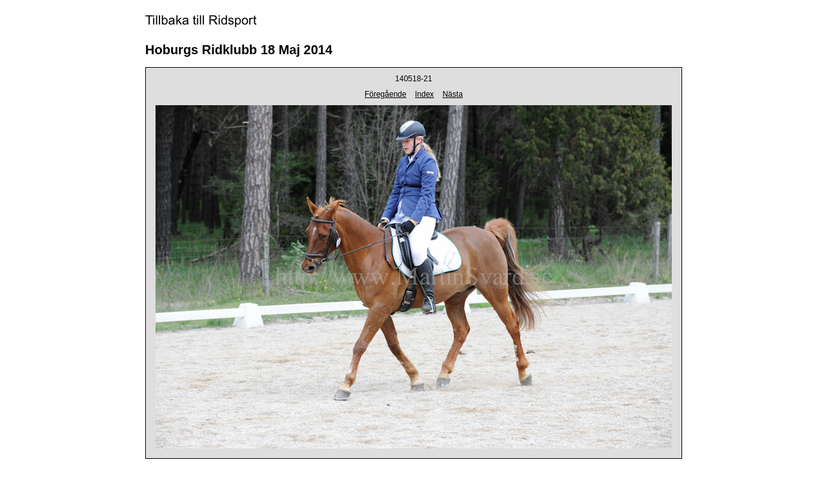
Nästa (453, 94)
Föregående (386, 94)
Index (424, 94)
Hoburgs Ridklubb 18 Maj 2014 (239, 50)
